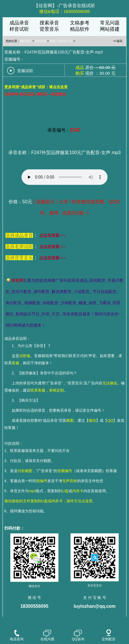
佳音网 (17, 280)
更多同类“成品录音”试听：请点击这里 (36, 87)
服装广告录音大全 (61, 41)
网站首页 (26, 41)
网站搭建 (110, 29)
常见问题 (110, 23)
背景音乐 (49, 29)
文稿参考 (80, 23)
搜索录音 (49, 23)
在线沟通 (47, 635)
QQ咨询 (78, 635)
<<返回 (118, 41)
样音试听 (19, 29)
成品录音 (19, 23)
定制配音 (109, 635)
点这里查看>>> (53, 236)
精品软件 (80, 29)
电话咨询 (17, 635)
